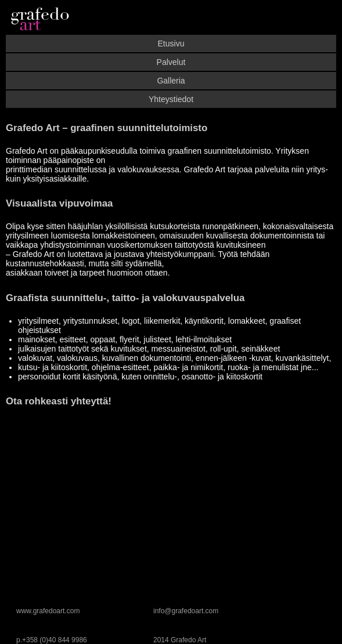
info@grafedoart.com (186, 611)
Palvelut (171, 62)
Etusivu (171, 44)
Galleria (171, 81)
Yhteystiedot (171, 99)
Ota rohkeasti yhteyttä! (59, 401)
